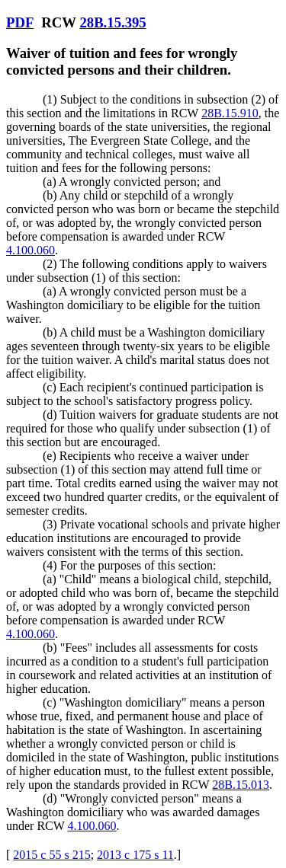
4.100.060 (31, 250)
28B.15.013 (241, 785)
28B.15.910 (230, 113)
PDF (20, 22)
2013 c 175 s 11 (135, 855)
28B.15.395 (112, 22)
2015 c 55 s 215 (51, 855)
